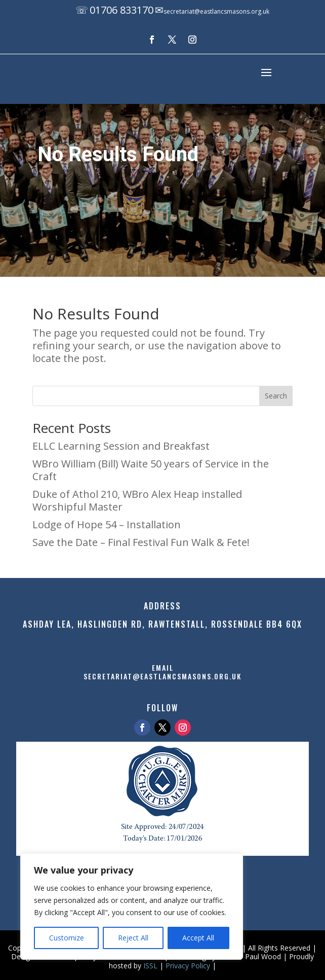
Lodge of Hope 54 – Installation (107, 524)
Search (276, 396)
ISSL (150, 966)
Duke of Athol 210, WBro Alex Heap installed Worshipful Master (137, 500)
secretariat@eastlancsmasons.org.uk (216, 11)
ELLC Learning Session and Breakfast (121, 446)
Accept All (198, 938)
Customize (67, 938)
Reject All (133, 938)
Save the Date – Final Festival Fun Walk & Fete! (141, 542)
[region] (132, 906)
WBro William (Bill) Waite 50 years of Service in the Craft (151, 470)
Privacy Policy (188, 966)
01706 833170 (121, 10)
